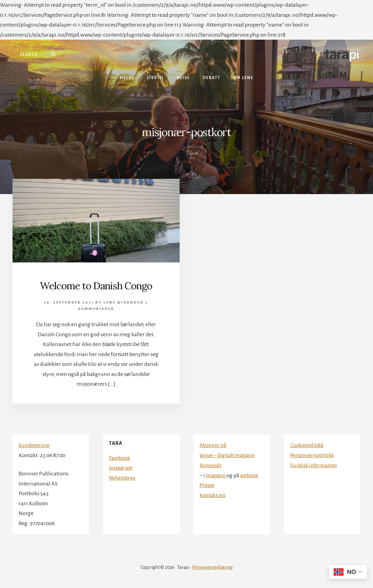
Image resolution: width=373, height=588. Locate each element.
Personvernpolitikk (313, 455)
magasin (217, 475)
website (250, 475)
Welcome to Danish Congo (96, 285)
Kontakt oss (213, 495)
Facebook (120, 458)
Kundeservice (35, 445)
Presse (207, 485)
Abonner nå (214, 445)
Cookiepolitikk (307, 445)
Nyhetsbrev (123, 478)
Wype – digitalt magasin (228, 455)
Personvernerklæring (212, 567)
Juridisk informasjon (315, 465)
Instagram (121, 468)
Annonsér (211, 465)
